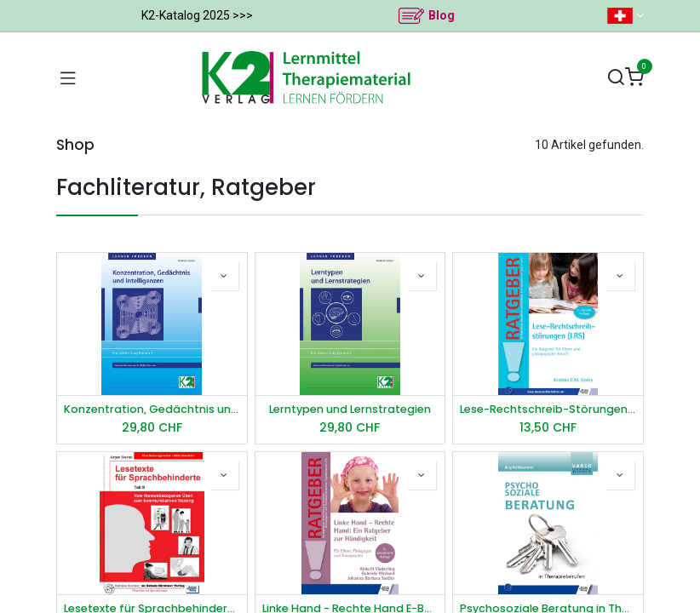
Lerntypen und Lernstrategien (350, 409)
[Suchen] (616, 78)
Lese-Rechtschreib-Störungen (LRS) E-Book (548, 409)
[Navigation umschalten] (68, 77)
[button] (224, 276)
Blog (442, 15)
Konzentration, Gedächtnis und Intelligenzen (152, 409)
